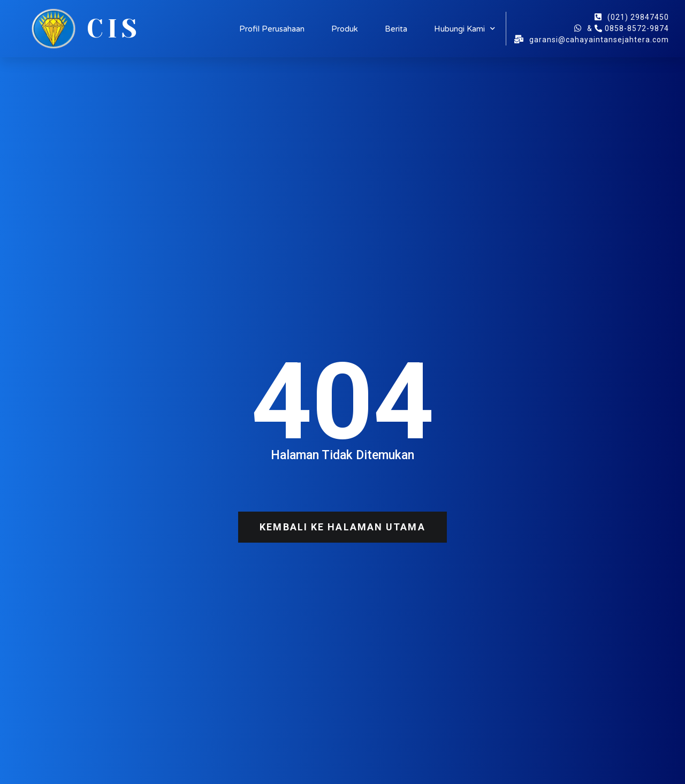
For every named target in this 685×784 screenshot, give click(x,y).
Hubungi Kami (465, 29)
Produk (345, 29)
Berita (396, 29)
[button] (342, 527)
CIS (114, 29)
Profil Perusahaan (272, 29)
